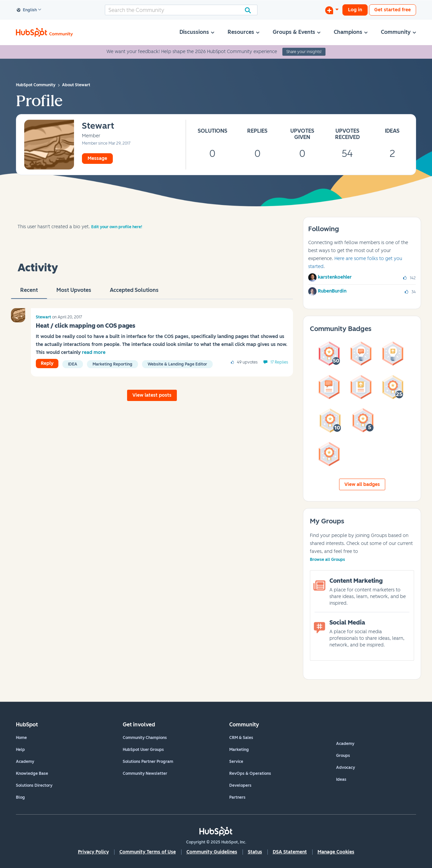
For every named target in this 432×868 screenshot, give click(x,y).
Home (21, 738)
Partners (237, 797)
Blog (20, 797)
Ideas (341, 779)
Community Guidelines (212, 852)
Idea (73, 364)
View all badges (362, 484)
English (27, 10)
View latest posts (152, 395)
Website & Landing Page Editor (177, 364)
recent (29, 293)
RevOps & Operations (250, 773)
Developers (240, 785)
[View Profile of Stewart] (98, 126)
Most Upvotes (74, 293)
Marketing (239, 750)
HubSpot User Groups (143, 750)
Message (97, 158)
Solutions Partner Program (148, 762)
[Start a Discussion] (332, 10)
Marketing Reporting (112, 364)
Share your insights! (304, 52)
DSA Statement (290, 852)
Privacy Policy (93, 852)
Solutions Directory (34, 785)
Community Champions (145, 738)
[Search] (181, 10)
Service (236, 762)
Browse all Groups (327, 560)
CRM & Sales (241, 738)
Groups (343, 756)
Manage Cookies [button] (336, 852)
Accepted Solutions (134, 293)
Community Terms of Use (148, 852)
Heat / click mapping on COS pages (86, 326)
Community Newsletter (145, 773)
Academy (25, 762)
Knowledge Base (32, 773)
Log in (355, 10)
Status (255, 852)
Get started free (393, 10)
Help (20, 750)
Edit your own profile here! (117, 227)
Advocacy (346, 768)
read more (94, 352)
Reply (47, 363)
